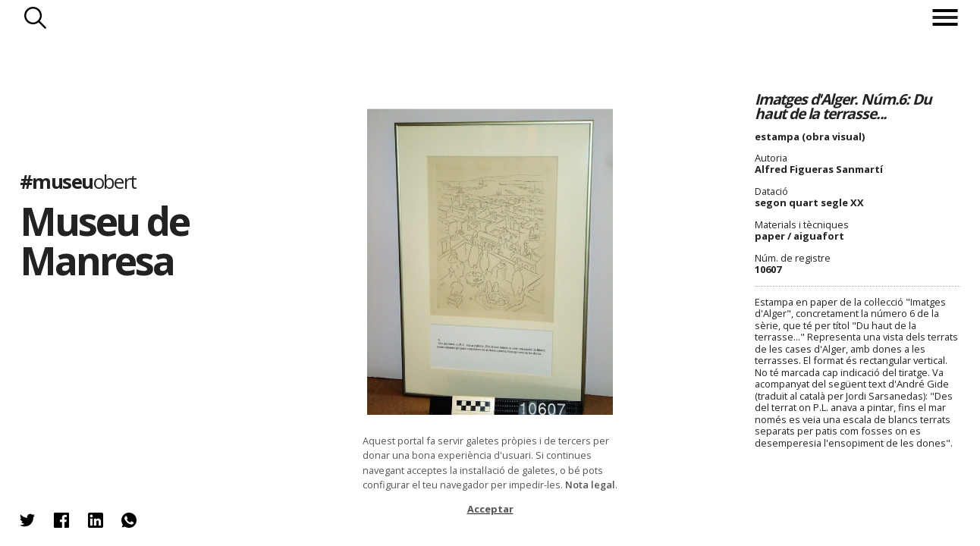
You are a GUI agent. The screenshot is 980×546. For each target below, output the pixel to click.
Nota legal (590, 485)
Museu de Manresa (104, 240)
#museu (78, 181)
